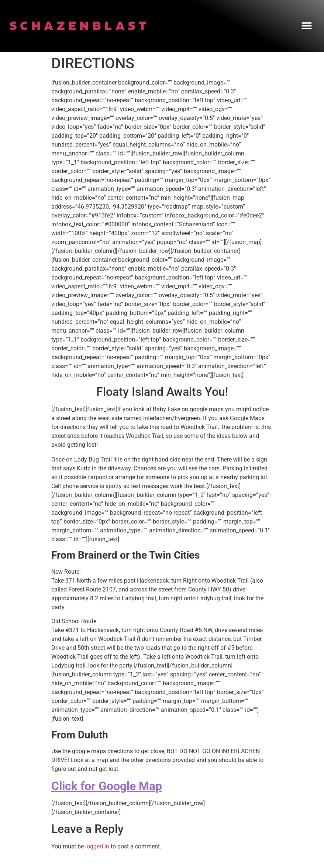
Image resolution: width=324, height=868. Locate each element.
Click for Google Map (107, 786)
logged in (97, 846)
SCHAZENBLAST (80, 26)
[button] (306, 26)
